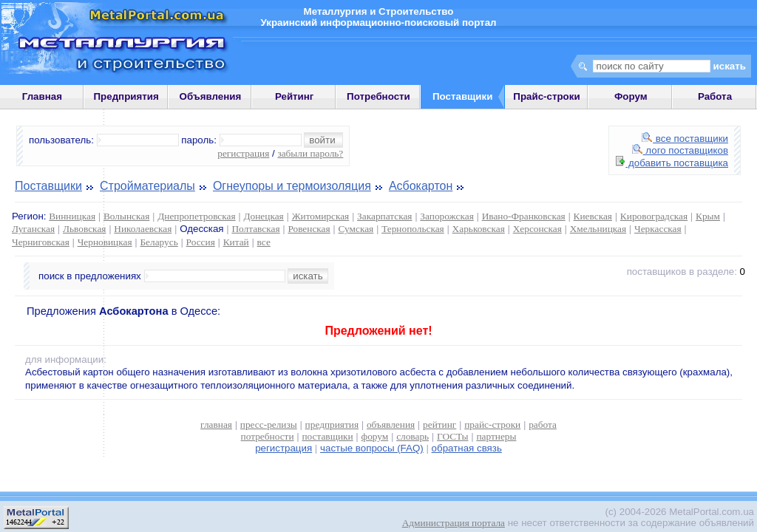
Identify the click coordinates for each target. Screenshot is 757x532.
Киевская (593, 216)
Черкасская (658, 229)
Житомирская (321, 216)
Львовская (84, 229)
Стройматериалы (147, 186)
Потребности (378, 96)
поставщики (327, 436)
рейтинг (439, 424)
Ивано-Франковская (524, 216)
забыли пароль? (310, 153)
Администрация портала (454, 523)
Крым (708, 216)
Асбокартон (421, 186)
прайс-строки (492, 424)
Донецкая (263, 216)
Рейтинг (295, 96)
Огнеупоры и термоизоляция (292, 186)
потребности (268, 436)
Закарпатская (384, 216)
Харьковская (479, 229)
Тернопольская (413, 229)
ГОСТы (452, 436)
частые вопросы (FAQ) (372, 448)
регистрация (243, 153)
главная (216, 424)
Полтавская (255, 229)
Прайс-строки (546, 96)
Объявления (211, 96)
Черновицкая (105, 242)
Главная (42, 96)
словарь (413, 436)
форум (375, 436)
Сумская (356, 229)
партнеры (496, 436)
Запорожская (447, 216)
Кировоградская (654, 216)
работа (543, 424)
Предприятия (126, 96)
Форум (631, 96)
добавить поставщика (672, 163)
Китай (236, 242)
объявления (391, 424)
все (264, 242)
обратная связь (467, 448)
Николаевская (143, 229)
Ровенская (309, 229)
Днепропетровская (196, 216)
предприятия (332, 424)
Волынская (126, 216)
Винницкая (72, 216)
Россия (201, 242)
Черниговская (41, 242)
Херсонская (537, 229)
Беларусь (159, 242)
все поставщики (685, 139)
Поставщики (48, 186)
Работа (715, 96)
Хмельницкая (598, 229)
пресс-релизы (269, 424)
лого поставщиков (680, 150)
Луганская (33, 229)
